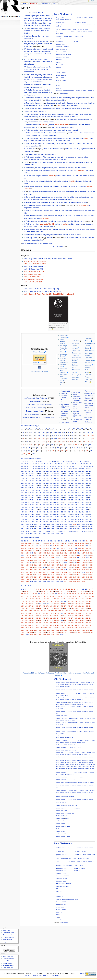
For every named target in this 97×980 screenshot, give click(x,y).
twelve (43, 92)
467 (30, 514)
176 (62, 478)
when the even (45, 211)
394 (55, 505)
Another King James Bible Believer (64, 350)
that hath (34, 162)
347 (30, 500)
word (44, 111)
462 (83, 512)
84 (64, 441)
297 (65, 493)
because (79, 181)
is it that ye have (68, 235)
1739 (57, 524)
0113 (66, 553)
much (32, 52)
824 (44, 522)
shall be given (48, 162)
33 (25, 202)
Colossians (59, 52)
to (93, 144)
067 (37, 548)
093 (58, 551)
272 (47, 490)
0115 (75, 553)
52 (81, 435)
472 (47, 514)
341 (80, 498)
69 (77, 438)
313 (51, 495)
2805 (83, 529)
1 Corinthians (60, 39)
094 (62, 551)
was (32, 25)
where (50, 49)
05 (33, 541)
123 (24, 450)
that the (82, 176)
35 (25, 211)
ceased (92, 229)
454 (55, 512)
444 (90, 510)
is (38, 168)
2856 (88, 531)
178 (69, 478)
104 (76, 444)
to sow (31, 38)
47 (60, 435)
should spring (70, 171)
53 (85, 435)
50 (72, 435)
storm (45, 221)
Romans (58, 36)
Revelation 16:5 (65, 391)
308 (33, 495)
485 (22, 517)
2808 (23, 531)
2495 (79, 527)
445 (22, 512)
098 (76, 551)
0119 (92, 553)
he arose (32, 229)
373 (51, 502)
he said (31, 85)
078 (76, 548)
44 (48, 435)
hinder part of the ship (47, 224)
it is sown (62, 192)
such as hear (66, 130)
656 (72, 519)
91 (93, 441)
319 (72, 495)
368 (33, 502)
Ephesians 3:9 (89, 391)
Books (63, 418)
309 (37, 495)
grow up (81, 171)
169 (37, 478)
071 (51, 548)
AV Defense (75, 370)
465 (22, 514)
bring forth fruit (29, 141)
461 (80, 512)
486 (26, 517)
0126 (49, 555)
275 (58, 490)
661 (90, 519)
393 (51, 505)
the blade (62, 176)
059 (80, 546)
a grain (34, 192)
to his (30, 208)
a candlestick (35, 146)
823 (40, 522)
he (41, 21)
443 (87, 510)
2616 (27, 529)
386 (26, 505)
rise (43, 171)
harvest (88, 181)
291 (44, 493)
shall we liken (48, 186)
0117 (83, 553)
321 (80, 495)
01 (22, 541)
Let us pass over (78, 211)
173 (51, 478)
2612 (83, 527)
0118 (88, 553)
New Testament (63, 14)
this (53, 108)
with (37, 92)
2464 (70, 527)
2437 (49, 527)
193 (51, 481)
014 (62, 541)
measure (71, 157)
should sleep (34, 171)
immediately (46, 52)
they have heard (82, 114)
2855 (83, 531)
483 (87, 514)
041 (87, 543)
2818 (66, 531)
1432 (49, 524)
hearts (75, 117)
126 (38, 450)
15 (86, 18)
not (28, 52)
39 (25, 229)
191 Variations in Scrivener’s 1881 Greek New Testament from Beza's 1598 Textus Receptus (65, 410)
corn (89, 176)
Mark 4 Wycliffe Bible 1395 (33, 282)
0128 (57, 555)
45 (52, 435)
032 (55, 543)
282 (83, 490)
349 (37, 500)
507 (30, 519)
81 (52, 441)
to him (40, 162)
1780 (62, 524)
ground (44, 75)
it (44, 69)
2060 (88, 524)
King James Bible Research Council (90, 346)
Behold (34, 36)
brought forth (31, 80)
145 (22, 476)
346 (26, 500)
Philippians (59, 49)
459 (72, 512)
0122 (31, 555)
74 (23, 441)
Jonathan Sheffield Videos (88, 370)
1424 (44, 524)
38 (25, 224)
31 (25, 192)
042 (90, 543)
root (49, 62)
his (47, 31)
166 (26, 478)
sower (31, 111)
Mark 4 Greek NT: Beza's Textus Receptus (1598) (41, 289)
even (88, 162)
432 (47, 510)
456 (62, 512)
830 (65, 522)
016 (69, 541)
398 (69, 505)
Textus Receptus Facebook (39, 371)
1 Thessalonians (61, 55)
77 (36, 441)
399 (72, 505)
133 (72, 450)
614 (55, 519)
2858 (23, 534)
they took (61, 216)
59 (36, 438)
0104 (27, 553)
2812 (40, 531)
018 (76, 541)
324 (90, 495)
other (30, 75)
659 (83, 519)
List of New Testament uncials (30, 538)
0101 (88, 551)
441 (80, 510)
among (38, 67)
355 (58, 500)
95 (36, 444)
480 (76, 514)
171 (44, 478)
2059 (83, 524)
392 (47, 505)
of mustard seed (43, 192)
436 (62, 510)
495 (58, 517)
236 (62, 486)
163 (87, 476)
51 (77, 435)
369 (37, 502)
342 (83, 498)
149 (37, 476)
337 (65, 498)
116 (62, 447)
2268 (31, 527)
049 (44, 546)
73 (93, 438)
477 (65, 514)
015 (66, 541)
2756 (44, 529)
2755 (40, 529)
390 (40, 505)
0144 (49, 558)
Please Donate (39, 352)
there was (30, 232)
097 (72, 551)
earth (36, 52)
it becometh (45, 135)
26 (67, 20)
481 (80, 514)
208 (33, 483)
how (66, 108)
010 (48, 541)
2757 (49, 529)
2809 (27, 531)
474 (55, 514)
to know (59, 98)
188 (33, 481)
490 (40, 517)
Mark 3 (34, 13)
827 (55, 522)
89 (85, 441)
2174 (27, 527)
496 (62, 517)
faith (78, 235)
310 (40, 495)
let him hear (37, 87)
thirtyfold (42, 141)
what (52, 157)
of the (50, 44)
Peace (71, 229)
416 (62, 507)
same (34, 211)
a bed (83, 144)
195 (58, 481)
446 (26, 512)
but (89, 98)
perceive (54, 103)
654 (65, 519)
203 (87, 481)
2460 (66, 527)
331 (44, 498)
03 (28, 541)
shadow (68, 200)
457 (65, 512)
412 (47, 507)
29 (25, 181)
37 (25, 221)
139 (29, 453)
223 (87, 483)
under (66, 144)
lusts (76, 133)
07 (39, 541)
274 (55, 490)
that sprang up (36, 77)
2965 (62, 534)
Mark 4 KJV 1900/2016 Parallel (35, 261)
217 (65, 483)
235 (58, 486)
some (30, 49)
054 (62, 546)
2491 (75, 527)
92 (23, 444)
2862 (40, 534)
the (49, 16)
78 (40, 441)
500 (76, 517)
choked (41, 69)
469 (37, 514)
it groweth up (45, 197)
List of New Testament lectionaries (89, 420)
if (57, 168)
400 (76, 505)
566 (44, 519)
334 (55, 498)
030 (47, 543)
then (68, 176)
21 (59, 20)
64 (56, 438)
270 (40, 490)
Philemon (59, 67)
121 (87, 447)
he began (32, 16)
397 (65, 505)
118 (72, 447)
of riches (64, 133)
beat (66, 221)
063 (22, 548)
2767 (57, 529)
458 (69, 512)
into (76, 168)
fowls (46, 44)
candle (48, 144)
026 (33, 543)
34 (25, 205)
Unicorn (75, 394)
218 (69, 483)
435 (58, 510)
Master (30, 226)
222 (83, 483)
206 (26, 483)
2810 (31, 531)
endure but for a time (62, 125)
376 (62, 502)
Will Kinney (89, 401)
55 (93, 435)
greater (64, 197)
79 (44, 441)
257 (65, 488)
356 (62, 500)
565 (40, 519)
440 (76, 510)
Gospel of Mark (60, 22)
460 (76, 512)
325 (22, 498)
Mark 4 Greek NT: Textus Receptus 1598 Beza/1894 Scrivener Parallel (49, 294)
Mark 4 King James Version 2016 (35, 259)
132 (67, 450)
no (43, 54)
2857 (92, 531)
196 (62, 481)
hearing (64, 103)
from (70, 162)
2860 (31, 534)
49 (68, 435)
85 (68, 441)
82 (56, 441)
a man (60, 168)
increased (48, 77)
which (45, 149)
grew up (31, 69)
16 (88, 18)
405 (22, 507)
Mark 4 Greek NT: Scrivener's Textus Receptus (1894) (43, 292)
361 (80, 500)
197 (65, 481)
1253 (36, 524)
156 (62, 476)
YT (61, 385)
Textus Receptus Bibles (63, 341)
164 (90, 476)
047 (37, 546)
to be (59, 144)
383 (87, 502)
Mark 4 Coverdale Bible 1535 (34, 277)
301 (80, 493)
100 (56, 444)
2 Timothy (59, 62)
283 (87, 490)
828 (58, 522)
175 (58, 478)
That (27, 103)
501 (80, 517)
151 (44, 476)
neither (68, 149)
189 (37, 481)
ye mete (77, 157)
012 (55, 541)
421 (80, 507)
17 (89, 18)
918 (87, 522)
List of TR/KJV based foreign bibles (89, 406)
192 (47, 481)
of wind (50, 221)
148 (33, 476)
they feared (33, 238)
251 (44, 488)
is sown (66, 114)
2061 (92, 524)
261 (80, 488)
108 (24, 447)
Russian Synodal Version (35, 411)
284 (90, 490)
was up (40, 59)
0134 (79, 555)
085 (30, 551)
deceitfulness (56, 133)
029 (44, 543)
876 (72, 522)
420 (76, 507)
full (86, 176)
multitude (31, 21)
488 (33, 517)
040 (83, 543)
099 (80, 551)
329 (37, 498)
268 (33, 490)
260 (76, 488)
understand (88, 103)
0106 (36, 553)
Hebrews (59, 70)
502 (83, 517)
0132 (75, 555)
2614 (92, 527)
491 (44, 517)
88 (81, 441)
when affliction (83, 125)
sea (39, 23)
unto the (62, 229)
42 (40, 435)
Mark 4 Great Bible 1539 (32, 274)
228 (33, 486)
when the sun (33, 59)
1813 (66, 524)
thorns (43, 67)
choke (28, 135)
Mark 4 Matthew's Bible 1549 (34, 272)
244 (90, 486)
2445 (57, 527)
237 (65, 486)
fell (25, 44)
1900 (50, 243)
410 (40, 507)
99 (52, 444)
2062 (23, 527)
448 (33, 512)
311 (44, 495)
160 (76, 476)
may (51, 200)
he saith (61, 211)
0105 (31, 553)
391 (44, 505)
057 (72, 546)
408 (33, 507)
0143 (44, 558)
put (62, 144)
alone (41, 90)
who (71, 120)
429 (37, 510)
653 (62, 519)
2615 (23, 529)
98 (48, 444)
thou (39, 226)
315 (58, 495)
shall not (51, 149)
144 (90, 473)
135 (82, 450)
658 (80, 519)
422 (83, 507)
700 (33, 522)
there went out (43, 36)
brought (54, 144)
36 (25, 216)
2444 (53, 527)
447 (30, 512)
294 (55, 493)
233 (51, 486)
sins (59, 105)
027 (37, 543)
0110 (53, 553)
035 (65, 543)
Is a (44, 144)
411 (44, 507)
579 (47, 519)
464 (90, 512)
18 (91, 18)
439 (72, 510)
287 (30, 493)
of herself (52, 176)
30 (25, 186)
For (27, 149)
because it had (37, 54)
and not (89, 144)
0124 (40, 555)
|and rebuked (41, 229)
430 (40, 510)
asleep (58, 224)
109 (29, 447)
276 (62, 490)
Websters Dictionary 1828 (75, 365)
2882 (53, 534)
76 (31, 441)
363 (87, 500)
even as (70, 216)
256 (62, 488)
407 (30, 507)
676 (26, 522)
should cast (66, 168)
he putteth (63, 181)
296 (62, 493)
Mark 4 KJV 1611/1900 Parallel (35, 264)
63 (52, 438)
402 (83, 505)
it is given (53, 98)
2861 (36, 534)
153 (51, 476)
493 (51, 517)
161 (80, 476)
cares (34, 133)
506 (26, 519)
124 (29, 450)
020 (84, 541)
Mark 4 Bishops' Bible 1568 (33, 269)
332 (47, 498)
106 (85, 444)
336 (62, 498)
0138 (23, 558)
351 (44, 500)
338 (69, 498)
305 (22, 495)
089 (44, 551)
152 (47, 476)
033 (58, 543)
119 (77, 447)
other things (84, 133)
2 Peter (58, 78)
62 (48, 438)
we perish (51, 226)
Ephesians (59, 47)
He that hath (46, 85)
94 (31, 444)
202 (83, 481)
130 (57, 450)
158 (69, 476)
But (26, 59)
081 (87, 548)
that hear (49, 160)
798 (37, 522)
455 (58, 512)
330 (40, 498)
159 (72, 476)
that (29, 100)
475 (58, 514)
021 (87, 541)
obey (38, 240)
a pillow (65, 224)
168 (33, 478)
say (89, 224)
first (57, 176)
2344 (36, 527)
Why (44, 235)
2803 (75, 529)
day (53, 171)
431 (44, 510)
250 (40, 488)
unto (46, 18)
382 (83, 502)
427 (30, 510)
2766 (53, 529)
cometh (26, 117)
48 (64, 435)
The (27, 111)
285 (22, 493)
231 (44, 486)
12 (81, 18)
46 (56, 435)
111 (38, 447)
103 (71, 444)
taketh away (46, 117)
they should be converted (41, 105)
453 (51, 512)
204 (90, 481)
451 (44, 512)
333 (51, 498)
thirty (43, 80)
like (30, 192)
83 (60, 441)
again (37, 16)
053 (58, 546)
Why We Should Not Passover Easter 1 (90, 396)
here (50, 329)
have (31, 125)
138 (24, 453)
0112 (62, 553)
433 (51, 510)
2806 (88, 529)
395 (58, 505)
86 (72, 441)
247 (30, 488)
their (71, 117)
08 (42, 541)
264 (90, 488)
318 (69, 495)
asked (48, 92)
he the (54, 202)
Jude (58, 88)
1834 (70, 524)
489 (37, 517)
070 (47, 548)
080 (83, 548)
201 (80, 481)
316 (62, 495)
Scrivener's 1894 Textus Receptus (39, 405)
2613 (88, 527)
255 (58, 488)
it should (27, 151)
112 (43, 447)
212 (47, 483)
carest (35, 226)
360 (76, 500)
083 (22, 551)
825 (47, 522)
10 (77, 18)
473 (51, 514)
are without (35, 100)
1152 (27, 524)
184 (90, 478)
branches (27, 200)
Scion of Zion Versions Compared (89, 355)
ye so (51, 235)
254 (55, 488)
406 (26, 507)
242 (83, 486)
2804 (79, 529)
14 (84, 18)
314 (55, 495)
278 (69, 490)
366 (26, 502)
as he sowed (44, 41)
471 (44, 514)
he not (48, 205)
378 (69, 502)
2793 (66, 529)
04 (31, 541)
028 (40, 543)
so (53, 125)
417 (65, 507)
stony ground (42, 49)
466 (26, 514)
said (35, 31)
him (50, 18)
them (37, 28)
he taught (32, 28)
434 (55, 510)
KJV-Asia (75, 348)
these (31, 114)
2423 (40, 527)
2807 (92, 529)
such (38, 202)
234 (55, 486)
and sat (30, 23)
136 (87, 450)
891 (76, 522)
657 (76, 519)
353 (51, 500)
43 (44, 435)
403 (87, 505)
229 (37, 486)
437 (65, 510)
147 (30, 476)
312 (47, 495)
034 (62, 543)
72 (89, 438)
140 (33, 453)
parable (32, 95)
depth (47, 54)
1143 (23, 524)
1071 (91, 522)
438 (69, 510)
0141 (36, 558)
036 (69, 543)
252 (47, 488)
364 (90, 500)
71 (85, 438)
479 (72, 514)
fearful (56, 235)
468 (33, 514)
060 (83, 546)
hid (41, 149)
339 (72, 498)
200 (76, 481)
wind (50, 229)
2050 (75, 524)
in (34, 23)
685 (30, 522)
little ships (45, 218)
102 (66, 444)
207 (30, 483)
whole (49, 23)
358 (69, 500)
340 (76, 498)
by (47, 16)
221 (80, 483)
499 (72, 517)
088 (40, 551)
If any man (30, 154)
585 (51, 519)
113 (48, 447)
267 (30, 490)
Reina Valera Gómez (32, 414)
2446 (62, 527)
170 (40, 478)
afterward (73, 125)
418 (69, 507)
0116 (79, 553)
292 (47, 493)
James (58, 73)
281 (80, 490)
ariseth (35, 127)
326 (26, 498)
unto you (43, 160)
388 (33, 505)
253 (51, 488)
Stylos (74, 372)
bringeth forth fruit (42, 176)
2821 (79, 531)
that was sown (63, 117)
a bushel (71, 144)
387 (30, 505)
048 (40, 546)
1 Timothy (59, 60)
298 (69, 493)
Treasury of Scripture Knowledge (63, 360)
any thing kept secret (81, 149)
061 (87, 546)
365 (22, 502)
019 (80, 541)
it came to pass (34, 41)
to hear (30, 87)
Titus (58, 65)
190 (40, 481)
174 (55, 478)
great (92, 197)
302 (83, 493)
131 (62, 450)
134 (77, 450)
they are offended (67, 127)
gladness (50, 122)
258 (69, 488)
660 (87, 519)
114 (53, 447)
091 (51, 551)
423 (87, 507)
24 (64, 20)
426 (26, 510)
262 (83, 488)
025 (30, 543)
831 (69, 522)
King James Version (28, 243)
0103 (23, 553)
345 (22, 500)
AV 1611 (75, 380)
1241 (31, 524)
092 (55, 551)
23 (62, 20)
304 (90, 493)
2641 (31, 529)
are (35, 114)
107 (90, 444)
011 (51, 541)
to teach (43, 16)
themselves (44, 125)
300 (76, 493)
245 (22, 488)
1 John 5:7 (64, 393)
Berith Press (76, 341)
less (78, 192)
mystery (68, 98)
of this (38, 133)
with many (33, 202)
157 (65, 476)
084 (26, 551)
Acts (57, 32)
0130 (66, 555)
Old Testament (64, 93)
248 (33, 488)
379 (72, 502)
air (25, 46)
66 (64, 438)
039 (80, 543)
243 (87, 486)
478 (69, 514)
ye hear (57, 157)
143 (87, 473)
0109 (49, 553)
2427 (44, 527)
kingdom (79, 98)
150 (40, 476)
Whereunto (39, 186)
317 (65, 495)
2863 (44, 534)
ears (25, 87)
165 (22, 478)
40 (25, 235)
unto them (41, 31)
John (58, 29)
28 (71, 20)
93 (27, 444)
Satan (91, 114)
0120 (23, 555)
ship (85, 216)
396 (62, 505)
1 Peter (58, 75)
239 (72, 486)
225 (22, 486)
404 (90, 505)
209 (37, 483)
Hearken (28, 36)
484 (90, 514)
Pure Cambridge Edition (41, 243)
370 (40, 502)
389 (37, 505)
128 (48, 450)
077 (72, 548)
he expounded (84, 205)
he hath (31, 165)
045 (30, 546)
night (47, 171)
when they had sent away (38, 216)
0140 (31, 558)
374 (55, 502)
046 (33, 546)
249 (37, 488)
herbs (74, 197)
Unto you (46, 98)
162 (83, 476)
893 (83, 522)
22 (60, 20)
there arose (33, 221)
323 (87, 495)
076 (69, 548)
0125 (44, 555)
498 (69, 517)
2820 (75, 531)
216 (62, 483)
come (32, 151)
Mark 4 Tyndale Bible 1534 (33, 279)
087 (37, 551)
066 (33, 548)
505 (22, 519)
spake (49, 202)
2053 (79, 524)
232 (47, 486)
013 (59, 541)
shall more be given (60, 160)
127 (43, 450)
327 (30, 498)
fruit (33, 72)
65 (60, 438)
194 (55, 481)
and (29, 18)
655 (69, 519)
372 (47, 502)
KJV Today (63, 346)
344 (90, 498)
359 (72, 500)
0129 (62, 555)
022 (91, 541)
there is (31, 149)
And (26, 16)
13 (83, 18)
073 (58, 548)
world (43, 133)
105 (81, 444)
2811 (36, 531)
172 (47, 478)
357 (65, 500)
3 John (58, 86)
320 (76, 495)
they (45, 90)
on (43, 25)
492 (47, 517)
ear (25, 178)
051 (51, 546)
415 (58, 507)
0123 (36, 555)
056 (69, 546)
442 (83, 510)
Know (45, 108)
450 (40, 512)
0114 (70, 553)
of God (85, 98)
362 (83, 500)
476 (62, 514)
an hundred (39, 82)
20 (57, 20)
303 (87, 493)
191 (44, 481)
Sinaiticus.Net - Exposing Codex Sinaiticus (77, 353)
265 (22, 490)
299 (72, 493)
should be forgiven (67, 105)
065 (30, 548)
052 (55, 546)
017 (73, 541)
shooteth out (85, 197)
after (77, 176)
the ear (73, 176)
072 (55, 548)
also (29, 218)
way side (34, 44)
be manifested (59, 149)
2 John (58, 83)
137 (91, 450)
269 (37, 490)
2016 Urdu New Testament (35, 408)
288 (33, 493)
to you (34, 160)
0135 (83, 555)
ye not (49, 108)
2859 (27, 534)
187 (30, 481)
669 (22, 522)
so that (38, 21)
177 (65, 478)
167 (30, 478)
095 (65, 551)
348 (33, 500)
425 (22, 510)
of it (72, 200)
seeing (32, 103)
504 (90, 517)
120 (82, 447)
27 (69, 20)
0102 (92, 551)
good (39, 75)
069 (44, 548)
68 (72, 438)
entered (45, 21)
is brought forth (44, 181)
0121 (27, 555)
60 (40, 438)
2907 (57, 534)
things (48, 100)
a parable (38, 205)
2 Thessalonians (61, 57)
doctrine (27, 33)
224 (90, 483)
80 (48, 441)
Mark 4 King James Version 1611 (35, 266)
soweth (36, 111)
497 (65, 517)
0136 (88, 555)
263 (87, 488)
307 (30, 495)
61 (44, 438)
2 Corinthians (60, 41)
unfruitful (53, 135)
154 (55, 476)
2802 (70, 529)
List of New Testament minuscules (89, 413)
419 (72, 507)
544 (37, 519)
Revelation (59, 91)
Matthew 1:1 (76, 392)
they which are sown (44, 130)
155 (58, 476)
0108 (44, 553)
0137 (92, 555)
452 (47, 512)
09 (45, 541)
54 (89, 435)
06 (36, 541)
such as (66, 138)
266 (26, 490)
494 (55, 517)
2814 (49, 531)
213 (51, 483)
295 (58, 493)
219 (72, 483)
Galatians (59, 44)
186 (26, 481)
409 (37, 507)
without (31, 205)
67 (68, 438)
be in (26, 194)
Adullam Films (89, 360)
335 (58, 498)
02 (25, 541)
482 (83, 514)
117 (67, 447)
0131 (70, 555)
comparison (82, 186)
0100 (83, 551)
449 (37, 512)
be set (26, 146)
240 (76, 486)
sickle (73, 181)
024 (26, 543)
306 (26, 495)
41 (25, 238)
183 (87, 478)
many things (44, 28)
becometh (57, 197)
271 (44, 490)
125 (33, 450)
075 (65, 548)
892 (80, 522)
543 (33, 519)
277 (65, 490)
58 (31, 438)
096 (69, 551)
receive (40, 122)
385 (22, 505)
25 (65, 20)
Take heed (46, 157)
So (36, 168)
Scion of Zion (89, 351)
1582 (53, 524)
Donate (35, 362)
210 (40, 483)
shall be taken (80, 162)
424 (90, 507)
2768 (62, 529)
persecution (28, 127)
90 (89, 441)
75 (27, 441)
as (55, 168)
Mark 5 (41, 13)
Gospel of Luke (60, 25)
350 (40, 500)
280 (76, 490)
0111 (57, 553)
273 (51, 490)
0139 (27, 558)
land (48, 25)
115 (57, 447)
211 (44, 483)
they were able (76, 202)
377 (65, 502)
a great (40, 221)
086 (33, 551)
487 (30, 517)
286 (26, 493)
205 (22, 483)
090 (47, 551)
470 (40, 514)
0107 (40, 553)
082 (90, 548)
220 (76, 483)
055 (65, 546)
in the (69, 181)
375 (58, 502)
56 (23, 438)
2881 (49, 534)
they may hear (72, 103)
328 (33, 498)
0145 (53, 558)
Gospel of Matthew (61, 18)
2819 (70, 531)
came (28, 46)
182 (83, 478)
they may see (39, 103)
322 (83, 495)
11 (79, 18)
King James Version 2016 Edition (60, 259)
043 (22, 546)
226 (26, 486)
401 (80, 505)
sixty (25, 82)
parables (27, 31)
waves (62, 221)
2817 (62, 531)
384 (90, 502)
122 (91, 447)
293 (51, 493)
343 (87, 498)
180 (76, 478)
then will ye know (74, 108)
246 (26, 488)
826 (51, 522)
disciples (36, 208)
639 (58, 519)
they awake (76, 224)
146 (26, 476)
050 (47, 546)
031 (51, 543)
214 (55, 483)
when (31, 90)
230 (40, 486)
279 (72, 490)
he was (36, 90)
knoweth (90, 171)
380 (76, 502)
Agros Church (65, 422)
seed (73, 168)
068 (40, 548)
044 (26, 546)
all (40, 100)
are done (54, 100)
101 (61, 444)
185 (22, 481)
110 (33, 447)
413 (51, 507)
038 (76, 543)
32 (25, 197)
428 (33, 510)
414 (55, 507)
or (89, 125)
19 (93, 18)
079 (80, 548)
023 (22, 543)
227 (30, 486)
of (78, 133)
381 (80, 502)
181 (80, 478)
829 (62, 522)
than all (82, 192)
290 (40, 493)
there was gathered (38, 18)
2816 (57, 531)
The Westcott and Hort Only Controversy (77, 399)
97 (44, 444)
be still (77, 229)
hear (71, 138)
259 (72, 488)
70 (81, 438)
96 (40, 444)
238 (69, 486)
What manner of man (72, 238)
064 (26, 548)
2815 (53, 531)
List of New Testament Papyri (30, 426)
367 (30, 502)
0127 (53, 555)
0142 (40, 558)
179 (72, 478)
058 (76, 546)
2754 (36, 529)
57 (27, 438)
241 (80, 486)
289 (37, 493)
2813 (44, 531)
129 (53, 450)
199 (72, 481)
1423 (40, 524)
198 (69, 481)
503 (87, 517)
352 (47, 500)
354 (55, 500)
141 (80, 473)
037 (72, 543)
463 (87, 512)
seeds (90, 192)
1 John (58, 80)
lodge (55, 200)
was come (54, 211)
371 (44, 502)
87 (77, 441)
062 (90, 546)
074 (62, 548)
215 (58, 483)
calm (41, 232)
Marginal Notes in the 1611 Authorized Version (39, 418)
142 (83, 473)
